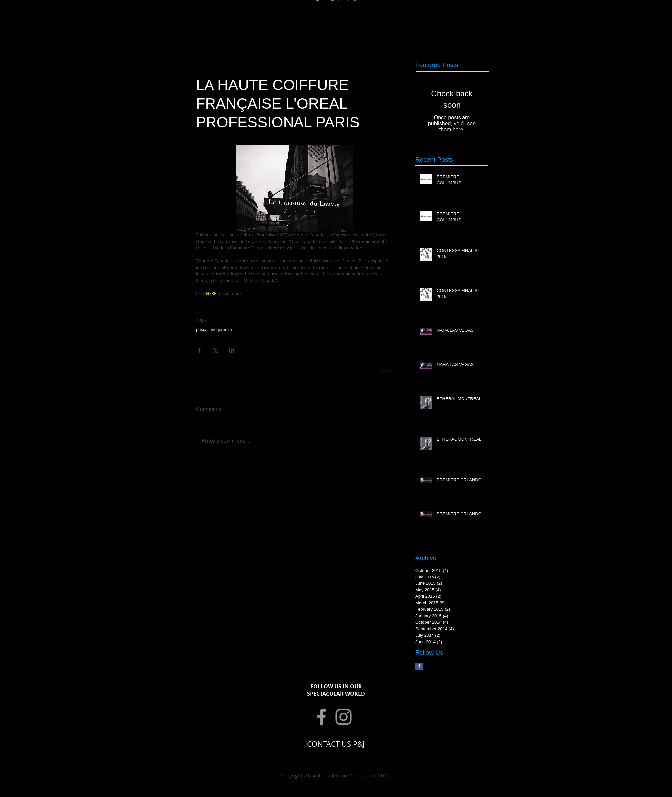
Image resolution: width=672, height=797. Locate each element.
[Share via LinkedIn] (232, 350)
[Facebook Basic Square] (419, 666)
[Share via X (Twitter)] (215, 350)
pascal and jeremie (214, 330)
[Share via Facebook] (199, 350)
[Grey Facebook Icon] (322, 717)
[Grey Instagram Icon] (343, 717)
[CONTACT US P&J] (336, 744)
